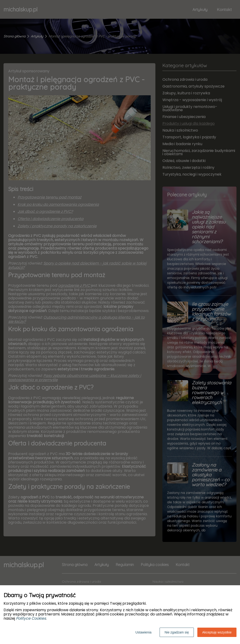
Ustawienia (143, 632)
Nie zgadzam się (177, 632)
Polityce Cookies (31, 618)
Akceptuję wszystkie (217, 632)
